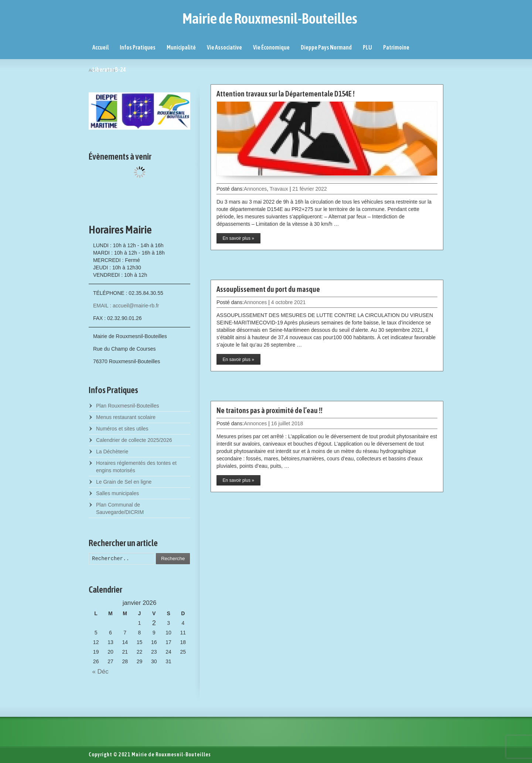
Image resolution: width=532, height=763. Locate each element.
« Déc (99, 672)
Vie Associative (224, 47)
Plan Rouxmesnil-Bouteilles (127, 406)
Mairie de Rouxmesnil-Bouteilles (270, 18)
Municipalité (181, 47)
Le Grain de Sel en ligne (124, 482)
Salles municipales (117, 493)
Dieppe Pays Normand (326, 47)
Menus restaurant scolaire (126, 417)
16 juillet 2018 (287, 423)
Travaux (279, 189)
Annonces (255, 189)
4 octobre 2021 (288, 302)
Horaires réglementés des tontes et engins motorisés (136, 467)
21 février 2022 (309, 189)
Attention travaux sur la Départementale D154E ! (286, 94)
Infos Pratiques (138, 47)
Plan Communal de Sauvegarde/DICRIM (120, 508)
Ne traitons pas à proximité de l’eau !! (270, 410)
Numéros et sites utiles (122, 429)
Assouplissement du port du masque (268, 289)
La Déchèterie (112, 452)
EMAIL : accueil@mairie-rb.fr (126, 306)
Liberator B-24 (109, 69)
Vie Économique (271, 47)
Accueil (100, 47)
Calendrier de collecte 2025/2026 (134, 440)
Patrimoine (396, 47)
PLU (367, 47)
